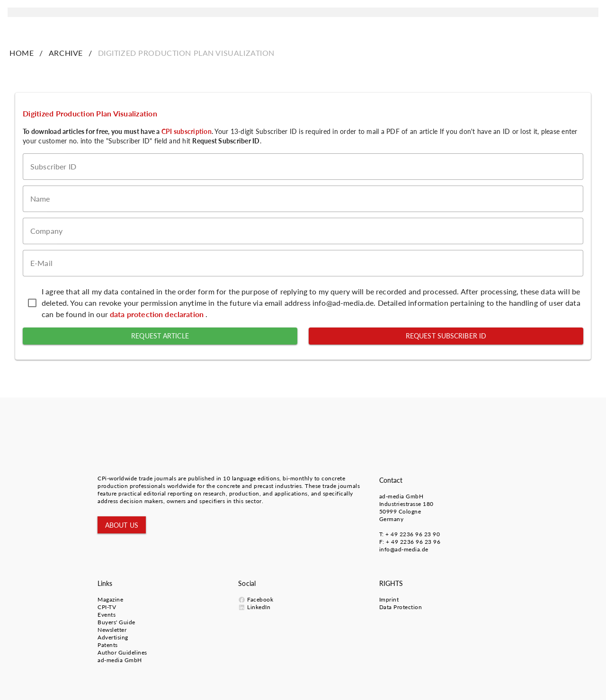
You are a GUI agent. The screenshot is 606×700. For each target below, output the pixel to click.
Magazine (110, 599)
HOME (22, 53)
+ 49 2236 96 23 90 (413, 534)
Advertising (113, 637)
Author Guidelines (122, 652)
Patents (108, 645)
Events (107, 615)
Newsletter (112, 630)
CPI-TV (107, 607)
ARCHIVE (66, 53)
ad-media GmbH (401, 496)
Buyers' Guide (116, 622)
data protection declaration (158, 314)
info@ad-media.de (404, 549)
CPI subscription (187, 131)
